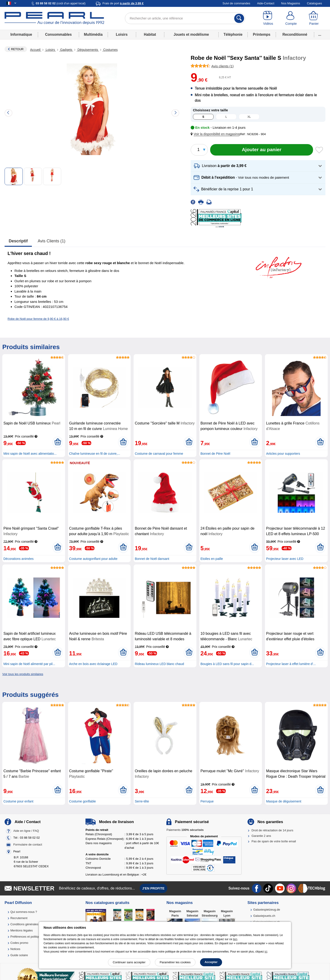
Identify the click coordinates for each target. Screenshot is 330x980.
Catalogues (314, 3)
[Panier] (314, 18)
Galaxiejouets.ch (264, 916)
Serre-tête (142, 801)
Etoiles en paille (212, 559)
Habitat (150, 34)
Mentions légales (22, 930)
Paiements (185, 830)
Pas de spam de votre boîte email (274, 841)
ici (266, 952)
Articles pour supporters (283, 454)
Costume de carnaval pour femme (159, 454)
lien (235, 939)
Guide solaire (19, 955)
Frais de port (123, 3)
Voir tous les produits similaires (23, 674)
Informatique (21, 34)
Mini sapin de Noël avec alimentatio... (30, 454)
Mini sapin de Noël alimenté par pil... (29, 664)
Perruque (207, 801)
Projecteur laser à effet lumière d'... (291, 664)
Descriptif (18, 241)
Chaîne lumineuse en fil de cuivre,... (95, 454)
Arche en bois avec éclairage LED (93, 664)
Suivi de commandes (236, 3)
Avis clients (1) (52, 241)
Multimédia (93, 34)
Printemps (261, 34)
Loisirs (122, 34)
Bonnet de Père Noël (215, 454)
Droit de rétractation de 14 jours (272, 830)
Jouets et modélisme (191, 34)
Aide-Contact (266, 3)
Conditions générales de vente (30, 924)
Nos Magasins (291, 3)
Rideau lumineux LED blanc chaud (159, 664)
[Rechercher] (239, 18)
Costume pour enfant (18, 801)
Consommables (58, 34)
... (320, 34)
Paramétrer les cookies (175, 962)
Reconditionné (295, 34)
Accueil (36, 50)
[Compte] (291, 18)
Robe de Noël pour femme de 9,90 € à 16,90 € (38, 319)
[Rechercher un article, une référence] (185, 18)
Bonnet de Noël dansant (152, 559)
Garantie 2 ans (261, 836)
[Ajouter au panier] (262, 150)
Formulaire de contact (28, 844)
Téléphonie (233, 34)
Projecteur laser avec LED (285, 559)
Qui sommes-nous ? (24, 912)
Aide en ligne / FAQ (26, 831)
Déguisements (88, 50)
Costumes (110, 50)
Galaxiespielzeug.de (267, 910)
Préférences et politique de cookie (33, 937)
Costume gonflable (83, 801)
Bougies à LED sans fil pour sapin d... (227, 664)
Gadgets (66, 50)
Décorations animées (19, 559)
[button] (216, 134)
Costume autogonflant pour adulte (93, 559)
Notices (15, 949)
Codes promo (19, 943)
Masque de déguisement (284, 801)
